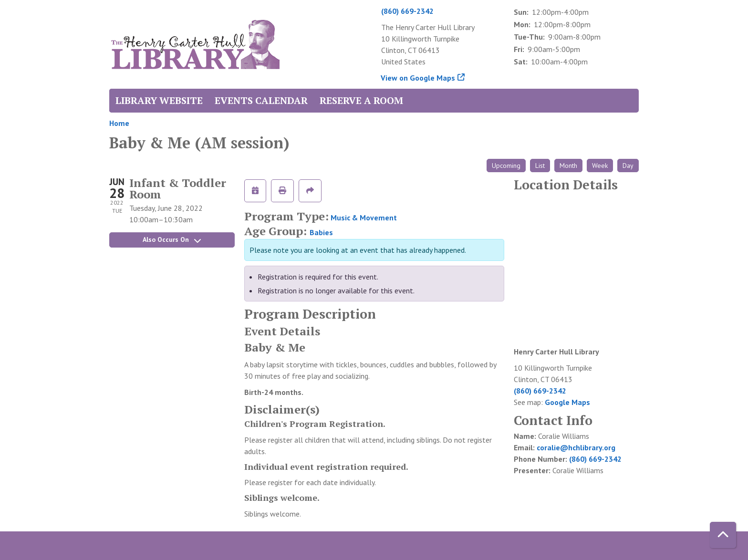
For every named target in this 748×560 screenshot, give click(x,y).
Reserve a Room (361, 100)
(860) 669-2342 (407, 11)
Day (628, 166)
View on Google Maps (418, 78)
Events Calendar (261, 100)
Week (600, 166)
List (540, 166)
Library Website (159, 100)
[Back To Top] (723, 535)
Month (568, 166)
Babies (321, 232)
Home (119, 123)
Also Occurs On (172, 239)
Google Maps (567, 402)
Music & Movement (364, 218)
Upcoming (506, 166)
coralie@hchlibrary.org (576, 447)
